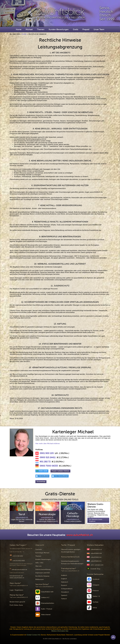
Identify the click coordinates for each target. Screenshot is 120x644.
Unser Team (99, 29)
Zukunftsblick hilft (47, 592)
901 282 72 (45, 462)
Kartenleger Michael (42, 553)
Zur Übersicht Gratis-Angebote (96, 520)
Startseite (39, 549)
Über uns (38, 566)
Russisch (64, 585)
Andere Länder (43, 471)
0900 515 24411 (48, 457)
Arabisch (64, 575)
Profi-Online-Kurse (16, 605)
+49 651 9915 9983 (19, 561)
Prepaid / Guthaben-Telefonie (60, 471)
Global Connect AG (34, 635)
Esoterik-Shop (95, 569)
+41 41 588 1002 (18, 556)
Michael (29, 29)
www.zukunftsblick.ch (80, 535)
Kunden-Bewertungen (59, 29)
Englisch (64, 579)
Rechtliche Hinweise (42, 576)
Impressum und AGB (42, 573)
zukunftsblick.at (96, 557)
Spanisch (64, 595)
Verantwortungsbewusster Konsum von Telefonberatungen (72, 562)
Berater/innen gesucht (17, 602)
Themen (41, 29)
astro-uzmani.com (97, 565)
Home (19, 29)
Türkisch (64, 599)
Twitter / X (96, 596)
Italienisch (65, 582)
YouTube (95, 602)
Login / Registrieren (16, 590)
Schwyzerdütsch (67, 589)
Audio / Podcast (47, 609)
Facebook (96, 579)
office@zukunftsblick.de (19, 570)
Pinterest (96, 591)
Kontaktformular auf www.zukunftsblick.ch (17, 577)
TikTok (95, 608)
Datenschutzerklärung (43, 569)
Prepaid (86, 29)
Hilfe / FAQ (39, 563)
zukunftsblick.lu (96, 561)
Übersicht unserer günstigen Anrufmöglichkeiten (71, 551)
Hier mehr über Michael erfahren (48, 444)
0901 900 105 (47, 453)
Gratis (76, 29)
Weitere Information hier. (60, 631)
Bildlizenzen (40, 579)
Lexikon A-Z (45, 598)
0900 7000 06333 (49, 466)
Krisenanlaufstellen (48, 603)
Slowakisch (65, 592)
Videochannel (46, 615)
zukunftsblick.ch (96, 549)
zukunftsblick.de (96, 553)
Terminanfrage (41, 482)
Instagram (96, 585)
